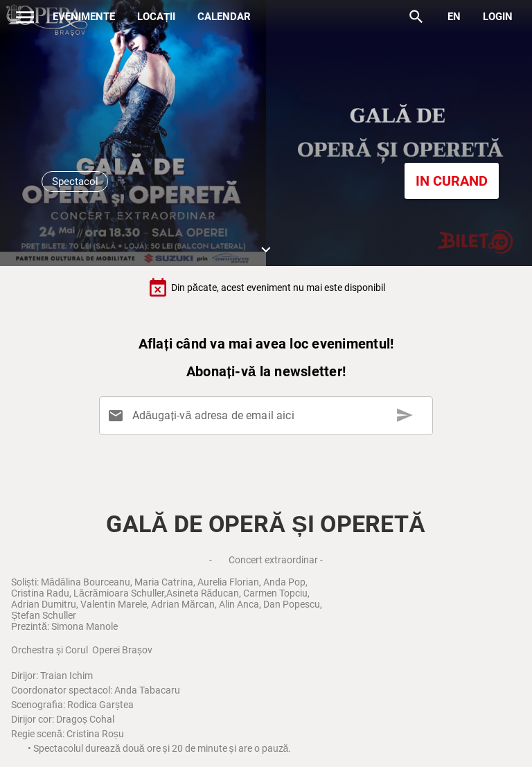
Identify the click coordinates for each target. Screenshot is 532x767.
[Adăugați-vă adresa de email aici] (268, 416)
